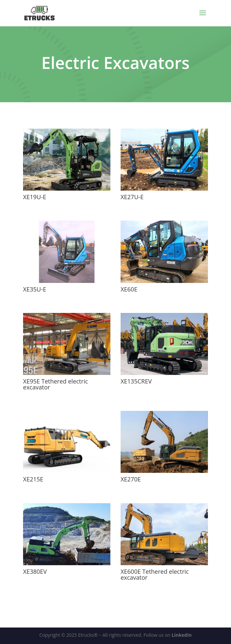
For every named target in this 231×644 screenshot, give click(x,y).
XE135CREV (136, 381)
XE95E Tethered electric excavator (56, 384)
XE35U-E (35, 289)
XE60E (129, 289)
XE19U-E (35, 197)
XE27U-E (132, 197)
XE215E (33, 479)
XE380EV (35, 571)
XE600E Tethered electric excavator (155, 574)
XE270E (131, 479)
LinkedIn (182, 635)
